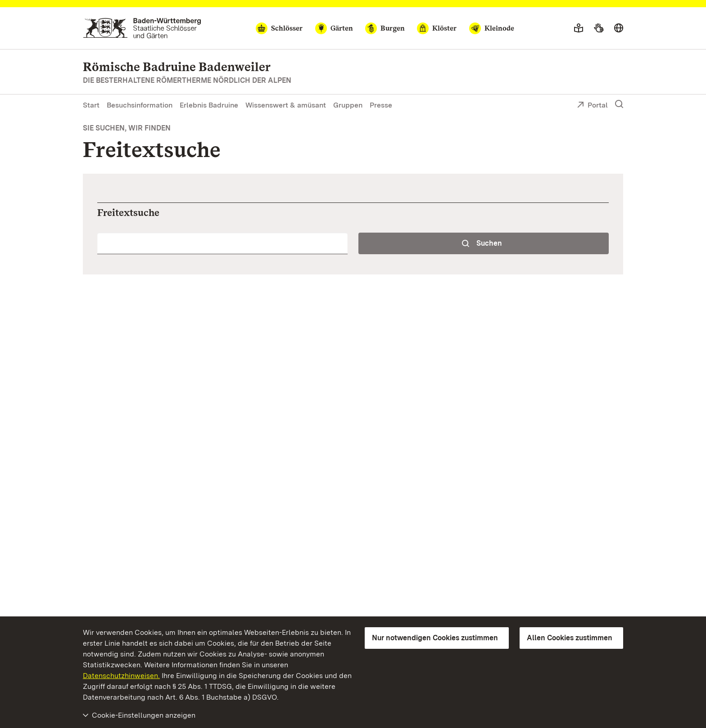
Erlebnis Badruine (209, 105)
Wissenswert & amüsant (286, 105)
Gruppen (348, 105)
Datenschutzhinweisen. (121, 676)
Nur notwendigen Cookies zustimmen (435, 638)
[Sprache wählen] (619, 28)
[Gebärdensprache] (599, 28)
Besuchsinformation (140, 105)
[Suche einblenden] (619, 104)
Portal (592, 106)
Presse (381, 105)
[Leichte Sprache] (579, 28)
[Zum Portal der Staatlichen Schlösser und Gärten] (142, 28)
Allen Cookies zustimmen (570, 638)
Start (91, 105)
